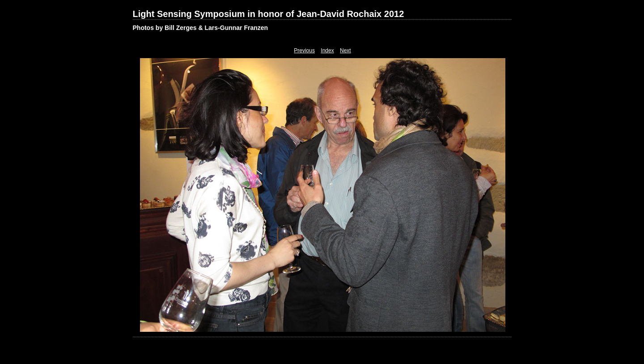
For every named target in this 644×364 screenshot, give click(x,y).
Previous (304, 51)
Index (327, 51)
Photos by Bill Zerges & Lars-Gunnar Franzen (201, 28)
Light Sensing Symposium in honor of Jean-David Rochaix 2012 (269, 14)
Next (345, 51)
